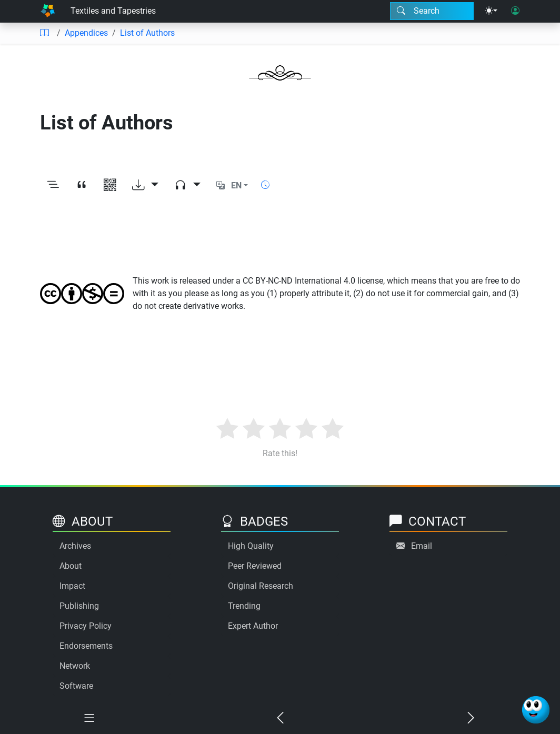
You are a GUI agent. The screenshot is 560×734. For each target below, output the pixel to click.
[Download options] (145, 185)
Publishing (79, 606)
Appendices (86, 33)
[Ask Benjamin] (536, 710)
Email (422, 546)
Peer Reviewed (255, 566)
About (71, 566)
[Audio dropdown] (187, 185)
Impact (72, 586)
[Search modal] (432, 11)
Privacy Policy (86, 626)
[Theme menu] (491, 11)
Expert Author (253, 626)
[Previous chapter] (280, 719)
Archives (75, 546)
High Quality (251, 546)
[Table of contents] (44, 33)
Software (76, 686)
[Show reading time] (265, 185)
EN (236, 185)
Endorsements (86, 646)
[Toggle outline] (53, 185)
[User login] (515, 11)
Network (75, 666)
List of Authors (147, 33)
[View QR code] (110, 185)
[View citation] (82, 185)
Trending (244, 606)
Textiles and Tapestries (113, 11)
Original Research (261, 586)
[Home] (48, 11)
